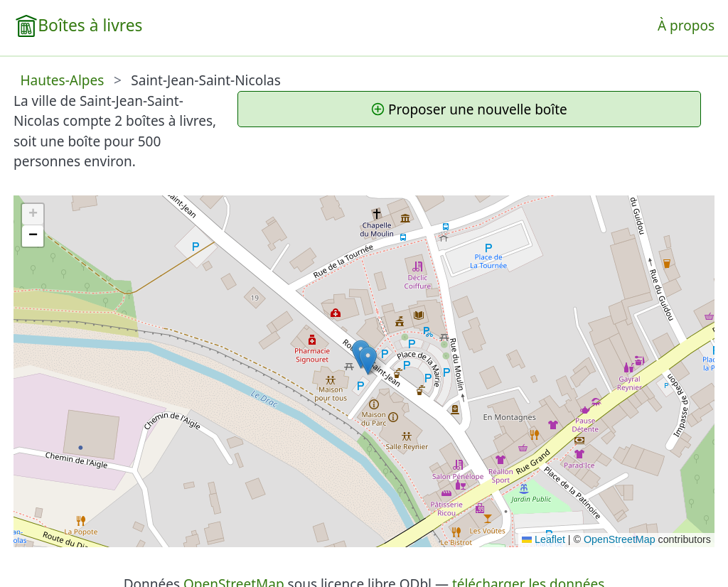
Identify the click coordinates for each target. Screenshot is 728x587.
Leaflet (544, 539)
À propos (686, 26)
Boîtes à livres (90, 25)
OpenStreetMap (620, 539)
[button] (368, 361)
